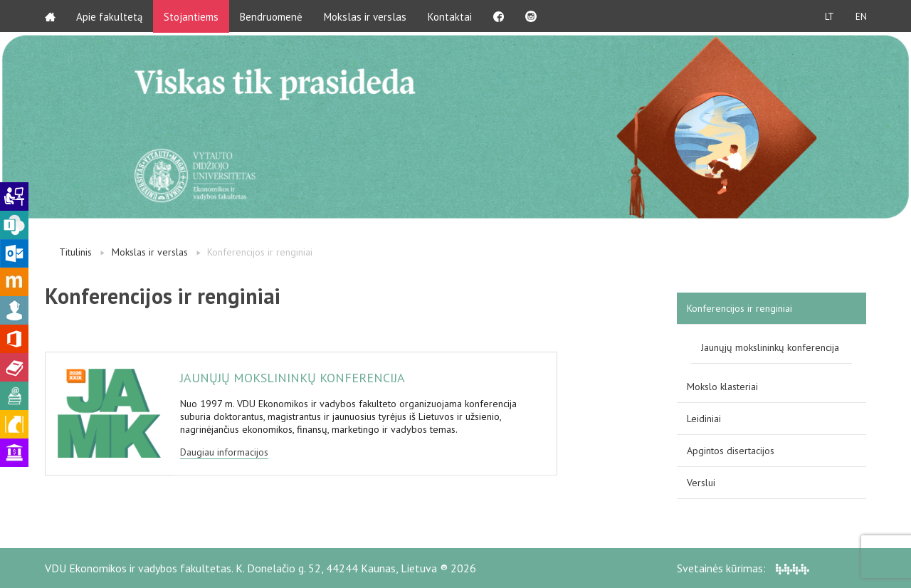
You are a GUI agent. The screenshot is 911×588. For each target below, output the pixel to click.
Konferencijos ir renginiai (739, 308)
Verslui (701, 483)
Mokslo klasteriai (722, 387)
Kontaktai (451, 16)
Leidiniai (704, 419)
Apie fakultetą (110, 16)
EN (860, 16)
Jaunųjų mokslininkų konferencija (770, 347)
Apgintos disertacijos (731, 451)
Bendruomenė (272, 16)
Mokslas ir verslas (366, 16)
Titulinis (75, 252)
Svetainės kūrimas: (743, 568)
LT (829, 16)
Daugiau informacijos (224, 452)
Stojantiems (192, 16)
